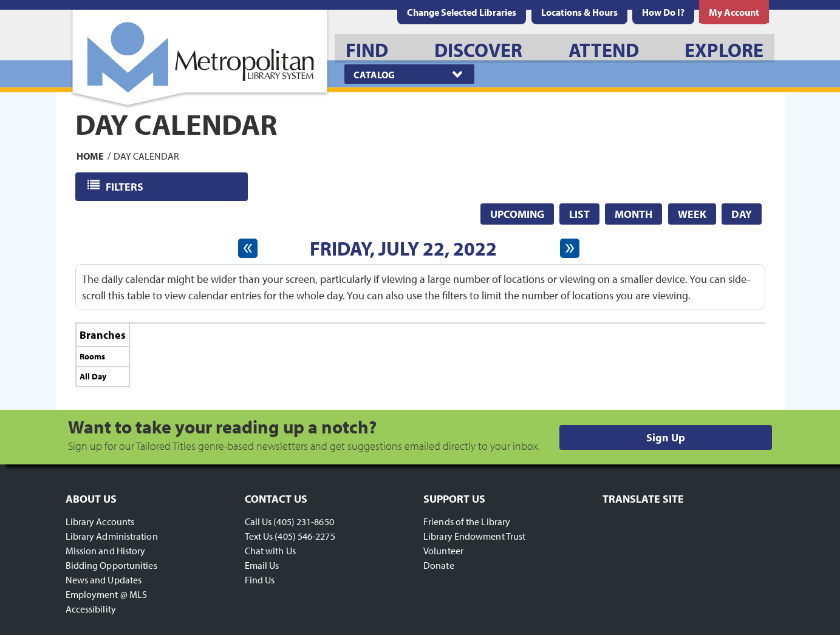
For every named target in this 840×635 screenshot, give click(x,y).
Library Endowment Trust (474, 536)
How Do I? (663, 12)
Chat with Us (270, 551)
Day (742, 214)
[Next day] (570, 248)
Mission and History (106, 551)
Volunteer (443, 551)
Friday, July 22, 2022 (403, 248)
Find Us (260, 580)
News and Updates (104, 580)
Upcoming (517, 214)
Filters (125, 186)
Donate (439, 565)
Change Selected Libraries (462, 12)
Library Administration (112, 536)
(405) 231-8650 (303, 521)
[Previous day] (248, 248)
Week (692, 214)
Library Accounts (100, 521)
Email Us (262, 565)
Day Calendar (146, 155)
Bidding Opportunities (111, 565)
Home (90, 155)
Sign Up (666, 437)
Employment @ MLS (107, 594)
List (579, 214)
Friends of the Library (467, 521)
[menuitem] (579, 12)
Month (633, 214)
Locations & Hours (579, 12)
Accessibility (91, 609)
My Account (734, 12)
